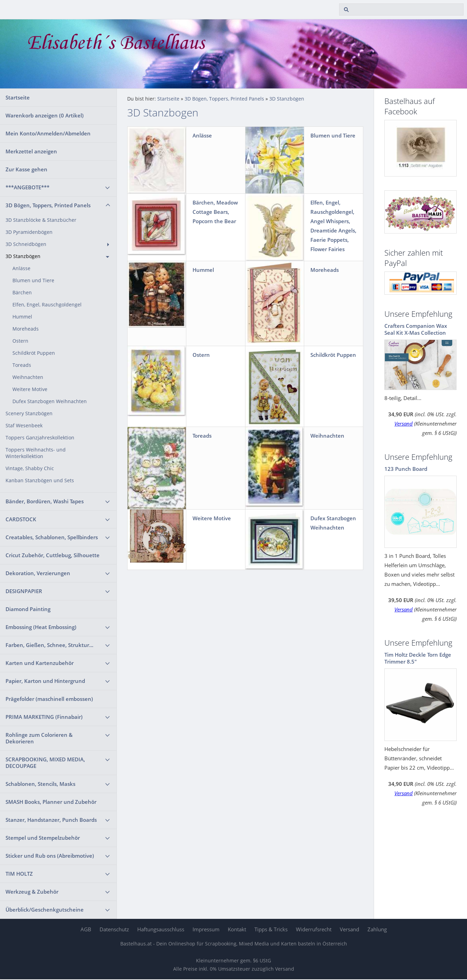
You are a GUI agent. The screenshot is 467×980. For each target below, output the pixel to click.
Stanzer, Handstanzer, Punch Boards (51, 820)
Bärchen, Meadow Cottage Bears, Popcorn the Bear (215, 212)
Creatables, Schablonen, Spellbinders (52, 537)
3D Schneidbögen (26, 244)
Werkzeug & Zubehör (32, 892)
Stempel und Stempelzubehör (43, 838)
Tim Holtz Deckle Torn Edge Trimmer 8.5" (418, 658)
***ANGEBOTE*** (27, 187)
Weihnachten (28, 377)
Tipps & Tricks (271, 929)
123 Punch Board (406, 469)
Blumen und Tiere (33, 280)
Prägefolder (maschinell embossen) (49, 699)
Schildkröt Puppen (34, 353)
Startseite (18, 97)
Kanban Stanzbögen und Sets (40, 481)
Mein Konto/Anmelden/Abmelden (48, 133)
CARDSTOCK (21, 519)
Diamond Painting (28, 609)
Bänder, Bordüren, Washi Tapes (45, 501)
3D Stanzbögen (23, 256)
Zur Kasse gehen (26, 169)
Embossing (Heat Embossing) (41, 627)
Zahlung (377, 929)
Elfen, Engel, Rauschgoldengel (47, 305)
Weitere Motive (30, 389)
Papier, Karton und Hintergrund (45, 681)
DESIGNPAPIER (24, 591)
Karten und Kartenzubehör (40, 663)
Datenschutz (114, 929)
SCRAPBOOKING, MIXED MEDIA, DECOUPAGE (45, 763)
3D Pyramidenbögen (29, 232)
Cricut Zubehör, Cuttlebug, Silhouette (53, 555)
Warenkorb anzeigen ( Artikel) (45, 115)
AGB (86, 929)
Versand (404, 424)
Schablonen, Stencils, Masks (40, 784)
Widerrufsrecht (314, 929)
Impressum (206, 929)
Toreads (22, 365)
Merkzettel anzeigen (31, 151)
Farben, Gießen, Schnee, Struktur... (49, 645)
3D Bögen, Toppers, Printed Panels (48, 205)
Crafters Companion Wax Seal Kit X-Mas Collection (416, 329)
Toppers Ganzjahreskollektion (40, 438)
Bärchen (22, 293)
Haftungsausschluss (161, 929)
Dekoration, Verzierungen (38, 573)
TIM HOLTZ (19, 874)
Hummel (22, 317)
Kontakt (237, 929)
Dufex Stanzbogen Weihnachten (50, 401)
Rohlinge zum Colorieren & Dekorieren (39, 738)
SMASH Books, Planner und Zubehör (51, 802)
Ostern (20, 341)
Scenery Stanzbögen (29, 413)
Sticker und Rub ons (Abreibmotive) (50, 856)
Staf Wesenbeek (24, 426)
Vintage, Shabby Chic (30, 468)
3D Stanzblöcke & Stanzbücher (41, 220)
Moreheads (26, 329)
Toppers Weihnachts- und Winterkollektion (36, 453)
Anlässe (21, 268)
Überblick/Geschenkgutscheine (45, 910)
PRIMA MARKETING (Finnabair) (44, 717)
